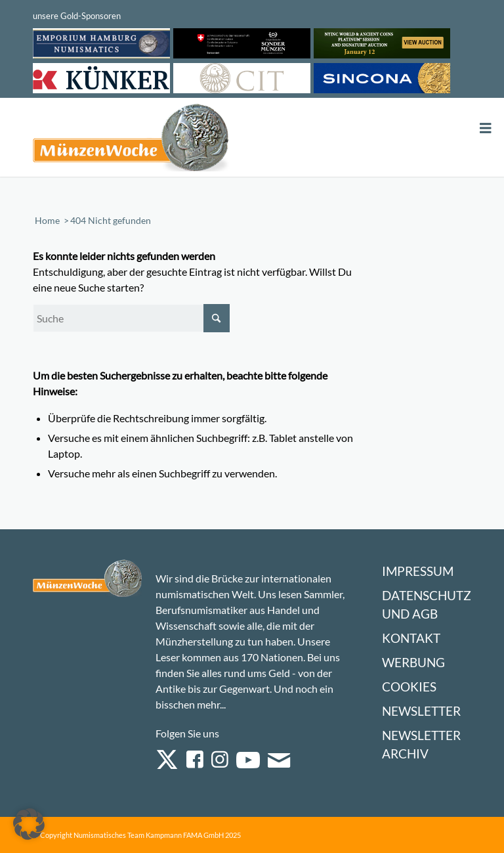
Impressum (418, 571)
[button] (29, 824)
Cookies (409, 687)
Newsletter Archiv (421, 744)
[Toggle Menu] (486, 128)
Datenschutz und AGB (427, 604)
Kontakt (411, 638)
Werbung (413, 662)
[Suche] (131, 318)
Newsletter (421, 711)
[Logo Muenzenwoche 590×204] (131, 140)
